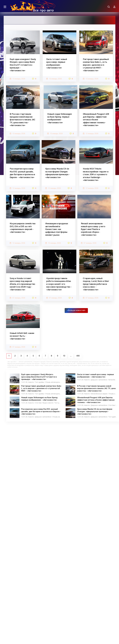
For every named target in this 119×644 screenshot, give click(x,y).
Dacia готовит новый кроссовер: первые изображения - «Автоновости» (57, 63)
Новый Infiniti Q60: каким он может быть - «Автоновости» (22, 336)
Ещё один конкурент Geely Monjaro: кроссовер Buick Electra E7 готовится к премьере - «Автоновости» (23, 65)
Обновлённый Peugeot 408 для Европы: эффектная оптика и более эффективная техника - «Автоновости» (96, 120)
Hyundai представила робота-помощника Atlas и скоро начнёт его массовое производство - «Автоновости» (59, 284)
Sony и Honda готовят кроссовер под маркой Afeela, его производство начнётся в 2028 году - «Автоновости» (22, 284)
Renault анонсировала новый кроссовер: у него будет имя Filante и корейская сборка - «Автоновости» (93, 229)
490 (78, 356)
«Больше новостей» (76, 311)
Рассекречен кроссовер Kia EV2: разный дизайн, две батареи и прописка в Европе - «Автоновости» (22, 173)
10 (64, 356)
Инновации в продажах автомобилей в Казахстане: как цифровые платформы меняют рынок (57, 229)
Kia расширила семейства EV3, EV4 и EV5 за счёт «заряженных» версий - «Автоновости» (23, 228)
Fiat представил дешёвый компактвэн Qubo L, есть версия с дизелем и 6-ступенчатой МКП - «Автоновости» (96, 65)
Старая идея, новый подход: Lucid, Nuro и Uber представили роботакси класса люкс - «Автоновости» (96, 284)
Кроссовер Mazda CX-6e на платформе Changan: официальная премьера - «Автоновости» (57, 173)
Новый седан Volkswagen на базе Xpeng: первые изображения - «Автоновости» (60, 118)
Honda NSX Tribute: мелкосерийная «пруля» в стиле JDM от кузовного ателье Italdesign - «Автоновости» (96, 174)
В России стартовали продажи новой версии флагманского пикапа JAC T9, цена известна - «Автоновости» (22, 120)
